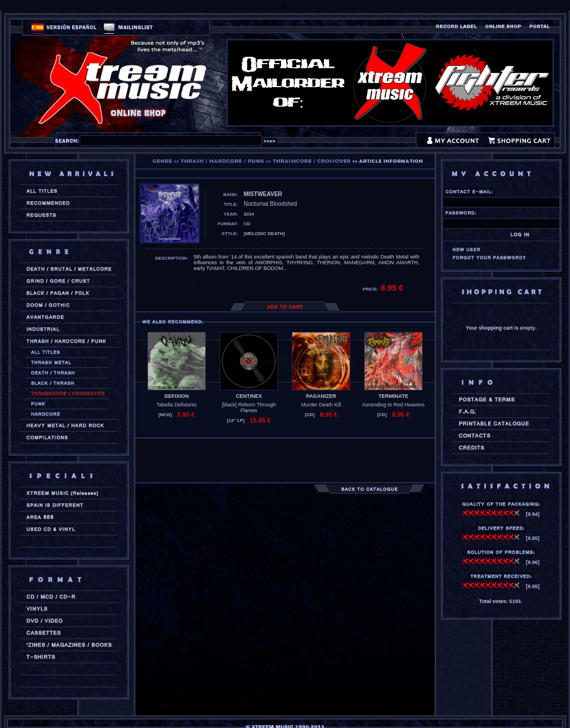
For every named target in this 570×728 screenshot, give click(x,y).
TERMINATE (393, 396)
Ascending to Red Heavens (393, 405)
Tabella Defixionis (177, 405)
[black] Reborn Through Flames (249, 408)
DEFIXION (177, 396)
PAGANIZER (321, 396)
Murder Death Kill (321, 405)
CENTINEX (249, 396)
